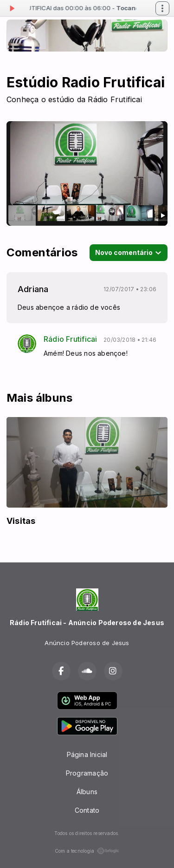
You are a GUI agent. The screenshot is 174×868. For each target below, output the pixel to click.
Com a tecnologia (87, 851)
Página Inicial (87, 754)
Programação (87, 773)
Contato (87, 810)
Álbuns (87, 792)
